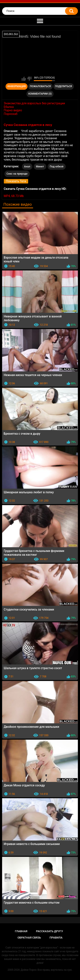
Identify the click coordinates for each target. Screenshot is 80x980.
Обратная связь (29, 938)
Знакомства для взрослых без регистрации (34, 103)
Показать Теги (16, 181)
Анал (27, 167)
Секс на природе (17, 174)
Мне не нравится (29, 79)
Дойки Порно (29, 970)
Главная (21, 931)
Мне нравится (24, 79)
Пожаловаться (40, 86)
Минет (40, 167)
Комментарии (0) (40, 94)
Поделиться (63, 86)
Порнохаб (11, 114)
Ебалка (9, 107)
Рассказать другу (50, 931)
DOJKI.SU (11, 34)
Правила (56, 938)
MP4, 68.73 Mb (14, 196)
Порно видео (13, 110)
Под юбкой (57, 167)
